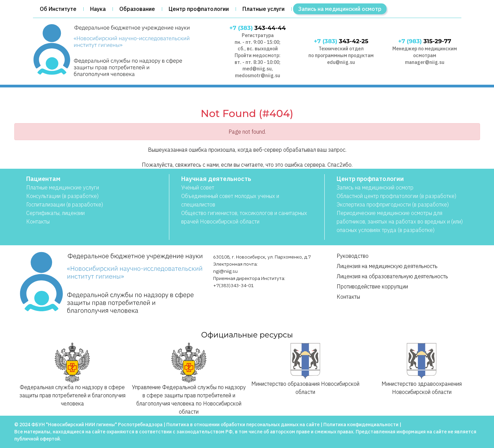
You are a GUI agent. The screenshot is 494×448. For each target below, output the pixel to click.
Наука (98, 9)
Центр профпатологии (199, 9)
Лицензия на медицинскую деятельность (387, 266)
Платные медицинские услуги (63, 187)
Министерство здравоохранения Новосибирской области (422, 369)
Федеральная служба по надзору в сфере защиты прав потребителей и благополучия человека (72, 375)
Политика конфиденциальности (361, 425)
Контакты (38, 221)
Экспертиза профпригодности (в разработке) (393, 204)
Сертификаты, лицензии (55, 213)
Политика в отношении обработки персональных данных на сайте (243, 425)
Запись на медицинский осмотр (340, 9)
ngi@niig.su (225, 271)
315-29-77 (425, 41)
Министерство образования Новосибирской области (305, 369)
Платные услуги (263, 9)
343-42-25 (341, 41)
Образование (137, 9)
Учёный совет (198, 187)
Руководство (353, 256)
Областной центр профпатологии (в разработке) (396, 196)
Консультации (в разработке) (62, 196)
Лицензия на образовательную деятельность (392, 276)
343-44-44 (258, 28)
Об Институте (58, 9)
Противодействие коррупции (372, 286)
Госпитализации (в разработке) (65, 204)
